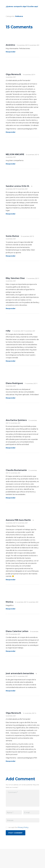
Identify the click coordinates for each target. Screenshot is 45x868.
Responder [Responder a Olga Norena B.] (11, 132)
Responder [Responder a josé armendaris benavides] (11, 691)
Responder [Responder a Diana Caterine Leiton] (11, 651)
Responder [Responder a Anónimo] (11, 52)
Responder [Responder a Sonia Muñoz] (11, 256)
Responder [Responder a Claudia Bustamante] (11, 498)
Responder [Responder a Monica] (11, 609)
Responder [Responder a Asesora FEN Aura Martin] (11, 580)
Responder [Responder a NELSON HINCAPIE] (11, 164)
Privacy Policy (23, 827)
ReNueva (19, 16)
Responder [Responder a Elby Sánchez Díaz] (11, 308)
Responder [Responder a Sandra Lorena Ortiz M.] (11, 214)
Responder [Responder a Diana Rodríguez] (11, 398)
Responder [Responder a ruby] (11, 361)
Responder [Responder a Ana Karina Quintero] (11, 448)
